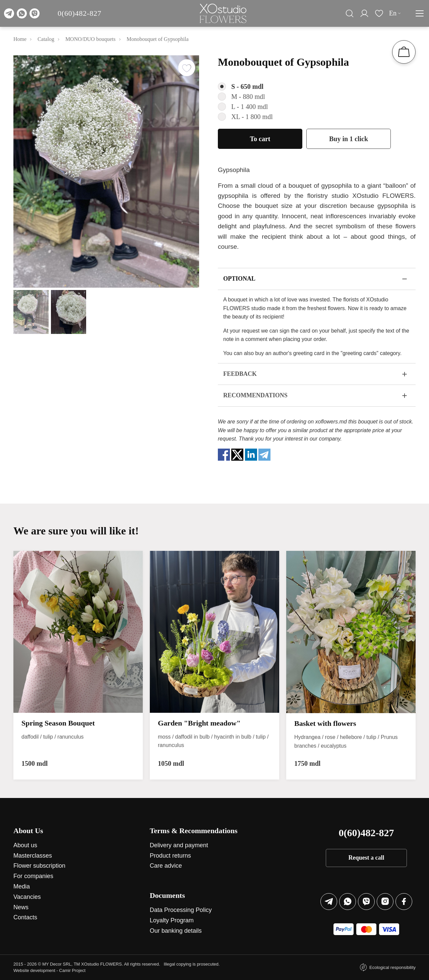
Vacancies (27, 897)
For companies (33, 876)
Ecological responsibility (392, 967)
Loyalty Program (172, 920)
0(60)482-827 (80, 13)
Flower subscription (39, 866)
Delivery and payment (179, 845)
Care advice (166, 866)
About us (25, 845)
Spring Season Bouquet (58, 723)
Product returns (170, 856)
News (21, 907)
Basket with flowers (325, 723)
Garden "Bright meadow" (199, 723)
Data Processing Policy (181, 910)
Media (22, 886)
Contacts (25, 917)
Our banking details (176, 931)
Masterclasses (33, 856)
